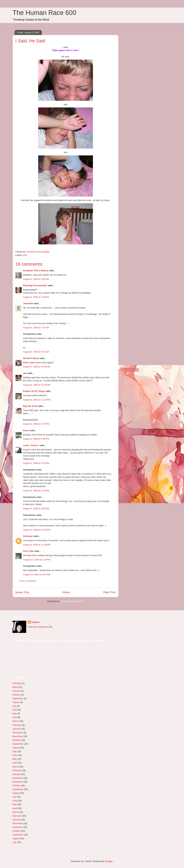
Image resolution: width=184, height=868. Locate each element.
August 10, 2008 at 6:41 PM (37, 575)
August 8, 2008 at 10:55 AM (37, 367)
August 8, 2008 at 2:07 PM (36, 424)
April (15, 717)
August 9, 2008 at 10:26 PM (37, 530)
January (16, 691)
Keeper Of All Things (34, 391)
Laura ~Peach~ (31, 445)
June (15, 710)
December (18, 733)
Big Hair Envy (30, 406)
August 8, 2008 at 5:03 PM (36, 463)
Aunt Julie (28, 551)
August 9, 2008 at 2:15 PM (36, 491)
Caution (35, 622)
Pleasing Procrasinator (35, 285)
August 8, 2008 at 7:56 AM (36, 297)
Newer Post (22, 592)
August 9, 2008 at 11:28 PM (37, 545)
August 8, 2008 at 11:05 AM (37, 385)
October (16, 695)
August (16, 702)
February (17, 683)
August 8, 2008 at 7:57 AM (36, 328)
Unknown (28, 536)
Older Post (109, 592)
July (14, 706)
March (16, 687)
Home (66, 592)
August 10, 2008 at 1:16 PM (37, 560)
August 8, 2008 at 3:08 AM (36, 279)
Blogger (109, 861)
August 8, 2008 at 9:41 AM (36, 352)
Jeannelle (28, 303)
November (18, 736)
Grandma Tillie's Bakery (36, 271)
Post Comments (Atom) (72, 601)
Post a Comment (28, 581)
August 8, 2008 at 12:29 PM (37, 400)
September (18, 698)
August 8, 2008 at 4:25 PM (36, 439)
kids (25, 255)
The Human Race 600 (45, 13)
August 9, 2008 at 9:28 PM (36, 509)
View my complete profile (40, 627)
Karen (26, 430)
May (15, 714)
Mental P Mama (31, 358)
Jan (25, 373)
